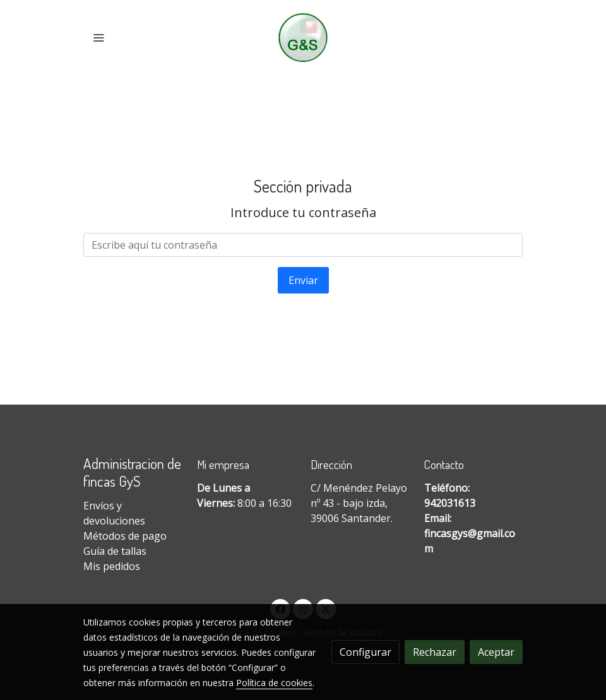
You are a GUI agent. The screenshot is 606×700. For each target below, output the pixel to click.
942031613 (450, 503)
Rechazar (435, 652)
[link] (303, 38)
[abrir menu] (98, 37)
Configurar (365, 652)
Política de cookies (274, 683)
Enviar (303, 280)
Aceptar (496, 652)
